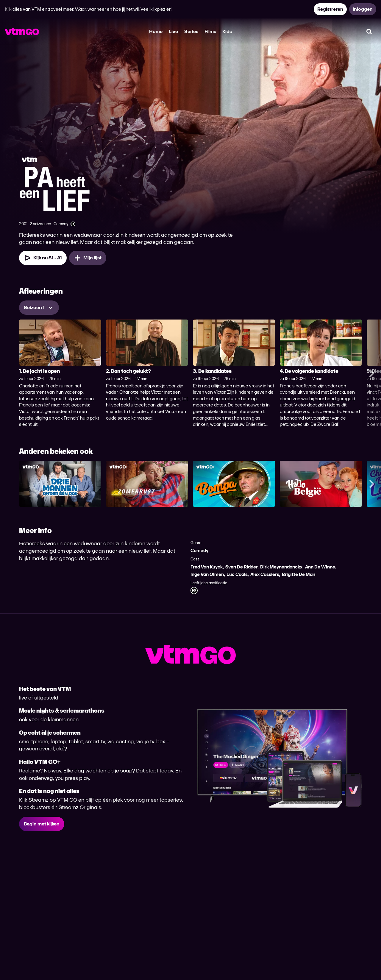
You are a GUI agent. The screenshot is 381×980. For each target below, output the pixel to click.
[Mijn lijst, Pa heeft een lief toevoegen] (88, 258)
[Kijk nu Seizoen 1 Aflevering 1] (43, 258)
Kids (227, 31)
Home (156, 31)
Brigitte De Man (299, 574)
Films (210, 31)
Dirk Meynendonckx (281, 567)
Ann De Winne (320, 567)
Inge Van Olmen (207, 574)
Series (191, 31)
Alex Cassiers (265, 574)
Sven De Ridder (241, 567)
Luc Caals (237, 574)
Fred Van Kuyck (207, 567)
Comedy (199, 550)
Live (173, 31)
